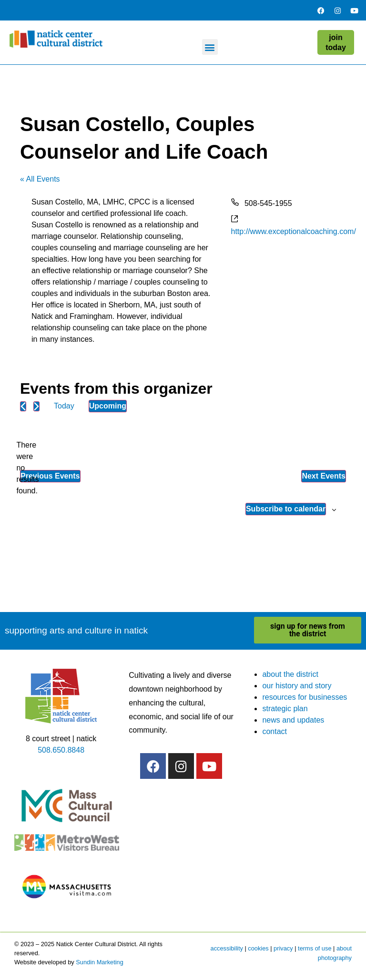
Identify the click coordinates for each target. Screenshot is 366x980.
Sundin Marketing (100, 962)
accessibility (227, 948)
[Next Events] (36, 406)
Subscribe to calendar (286, 509)
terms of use (315, 948)
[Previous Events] (23, 406)
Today (64, 406)
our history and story (297, 686)
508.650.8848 (61, 750)
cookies (258, 948)
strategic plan (285, 709)
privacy (283, 948)
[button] (210, 47)
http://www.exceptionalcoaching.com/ (294, 231)
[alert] (28, 468)
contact (274, 731)
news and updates (293, 720)
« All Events (40, 179)
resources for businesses (305, 697)
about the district (290, 674)
